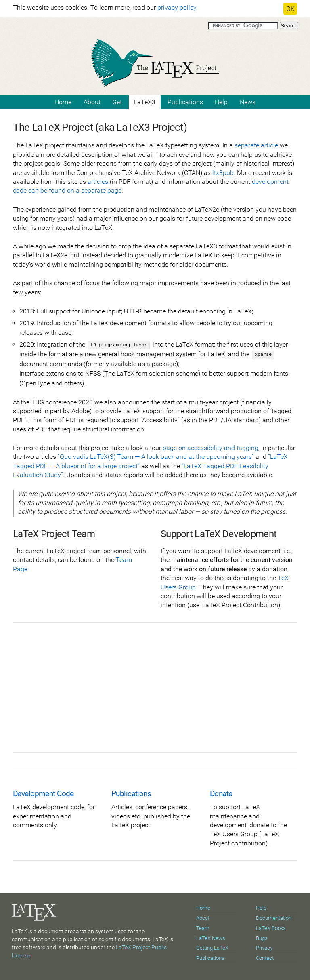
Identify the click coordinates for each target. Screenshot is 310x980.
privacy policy (177, 7)
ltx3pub (223, 173)
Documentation (274, 918)
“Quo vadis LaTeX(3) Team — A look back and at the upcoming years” (156, 457)
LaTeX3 (145, 102)
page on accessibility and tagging (211, 448)
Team (203, 928)
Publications (185, 102)
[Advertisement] (155, 696)
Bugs (262, 938)
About (92, 102)
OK (290, 9)
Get (117, 102)
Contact (265, 958)
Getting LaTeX (212, 948)
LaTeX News (211, 938)
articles (98, 182)
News (248, 102)
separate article (256, 145)
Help (221, 102)
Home (63, 102)
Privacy (264, 948)
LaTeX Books (271, 928)
